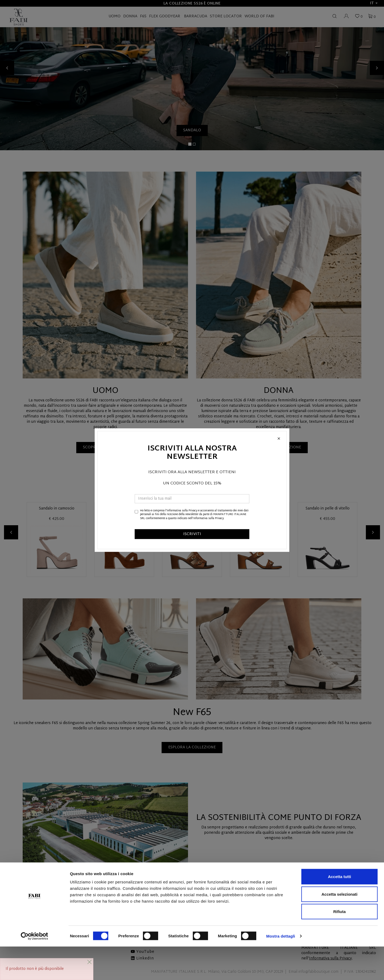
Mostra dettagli (281, 969)
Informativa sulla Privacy (182, 511)
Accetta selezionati (339, 928)
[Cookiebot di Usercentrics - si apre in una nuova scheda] (35, 970)
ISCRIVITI (192, 534)
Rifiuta (340, 945)
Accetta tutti (340, 910)
